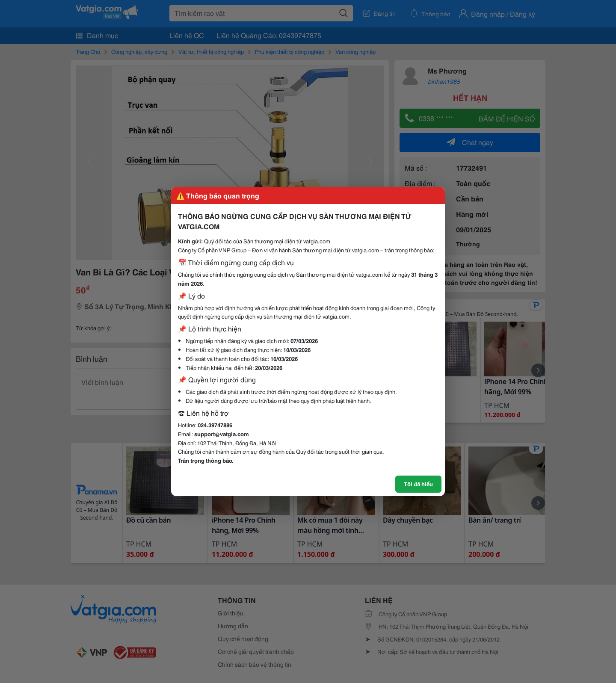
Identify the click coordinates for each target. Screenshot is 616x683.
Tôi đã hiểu (418, 484)
